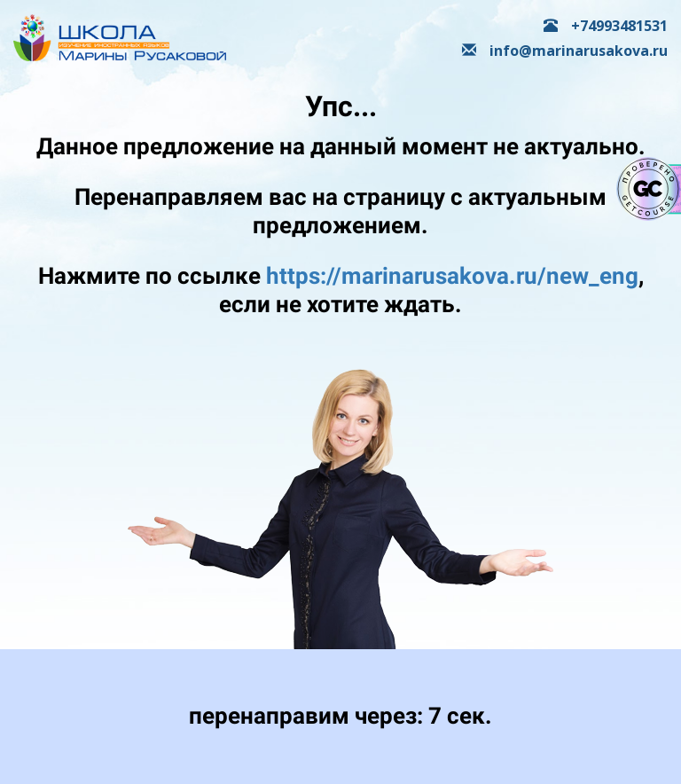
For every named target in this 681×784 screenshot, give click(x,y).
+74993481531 (606, 26)
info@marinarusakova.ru (565, 51)
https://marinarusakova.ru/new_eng (452, 276)
